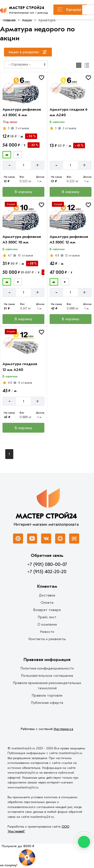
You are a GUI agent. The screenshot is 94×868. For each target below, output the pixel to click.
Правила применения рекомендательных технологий (47, 686)
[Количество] (23, 165)
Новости (47, 632)
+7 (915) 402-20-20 (47, 572)
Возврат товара (47, 610)
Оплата (47, 603)
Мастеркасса (63, 729)
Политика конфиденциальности (47, 668)
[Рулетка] (18, 856)
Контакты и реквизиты (47, 639)
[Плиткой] (79, 65)
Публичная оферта (47, 703)
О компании (47, 624)
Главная (9, 20)
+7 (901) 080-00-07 (47, 564)
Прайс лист (47, 617)
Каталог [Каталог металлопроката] (69, 10)
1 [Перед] (9, 454)
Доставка (47, 595)
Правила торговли (47, 695)
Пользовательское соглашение (47, 676)
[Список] (87, 65)
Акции (27, 20)
